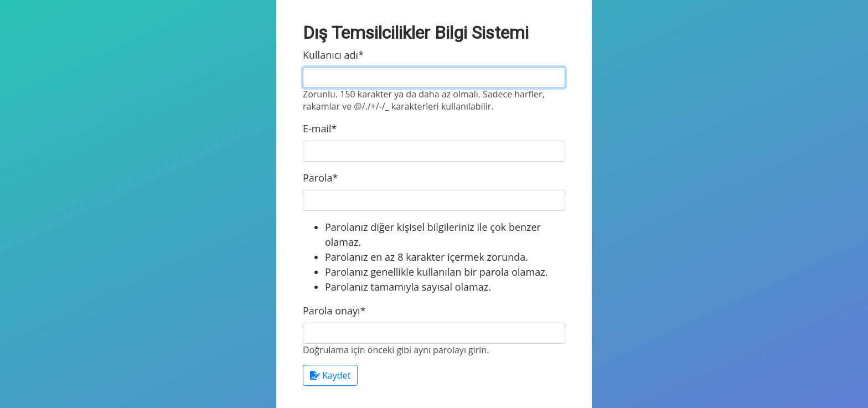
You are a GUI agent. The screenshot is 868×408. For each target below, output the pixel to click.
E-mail (320, 128)
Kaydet (330, 375)
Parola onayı (334, 311)
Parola (320, 178)
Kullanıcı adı (333, 55)
